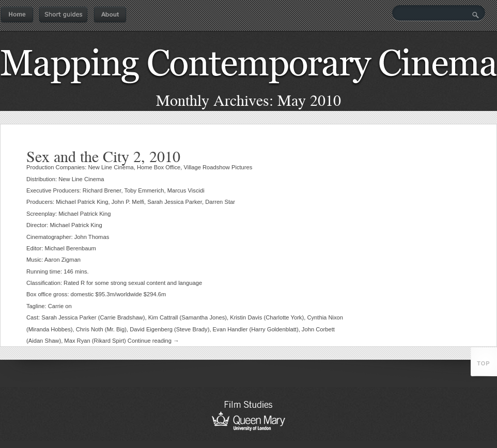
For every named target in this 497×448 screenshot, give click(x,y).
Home (17, 15)
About (110, 15)
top (483, 363)
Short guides (63, 15)
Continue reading (153, 341)
